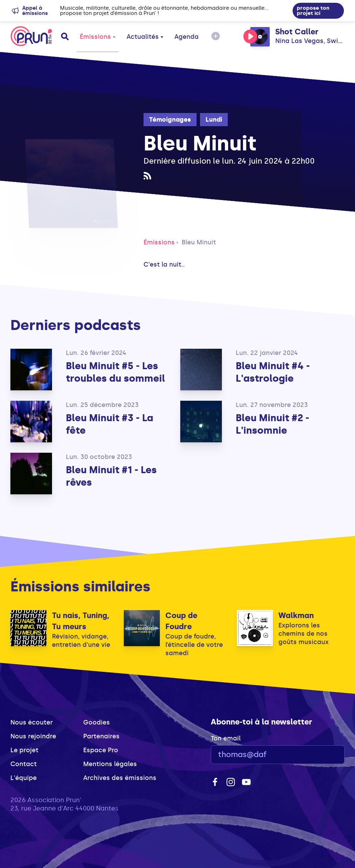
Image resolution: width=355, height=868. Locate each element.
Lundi (214, 120)
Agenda (187, 37)
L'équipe (24, 778)
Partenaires (101, 736)
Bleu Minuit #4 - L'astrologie (273, 372)
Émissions (98, 37)
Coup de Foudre (181, 621)
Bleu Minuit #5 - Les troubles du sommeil (115, 372)
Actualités (145, 37)
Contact (24, 764)
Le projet (24, 750)
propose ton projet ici (313, 11)
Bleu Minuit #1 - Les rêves (111, 476)
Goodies (97, 722)
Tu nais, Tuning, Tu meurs (81, 621)
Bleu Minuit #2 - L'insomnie (272, 424)
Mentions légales (110, 764)
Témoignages (170, 120)
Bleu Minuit (199, 242)
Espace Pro (101, 750)
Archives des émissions (120, 778)
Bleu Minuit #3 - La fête (110, 424)
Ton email (226, 738)
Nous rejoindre (33, 736)
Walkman (296, 615)
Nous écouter (32, 722)
